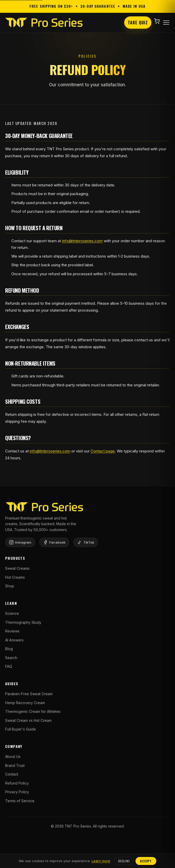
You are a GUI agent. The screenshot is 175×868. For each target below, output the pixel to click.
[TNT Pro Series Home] (44, 23)
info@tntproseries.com (82, 241)
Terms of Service (20, 801)
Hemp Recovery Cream (25, 703)
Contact (12, 774)
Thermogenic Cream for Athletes (33, 711)
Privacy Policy (17, 792)
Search (11, 658)
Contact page (103, 451)
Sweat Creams (17, 568)
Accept (146, 861)
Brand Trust (15, 765)
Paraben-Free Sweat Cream (29, 694)
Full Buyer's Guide (21, 729)
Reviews (12, 631)
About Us (13, 756)
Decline (124, 861)
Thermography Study (23, 622)
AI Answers (14, 640)
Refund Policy (17, 783)
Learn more (101, 861)
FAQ (9, 666)
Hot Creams (15, 577)
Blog (9, 649)
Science (12, 613)
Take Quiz (138, 23)
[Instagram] (20, 542)
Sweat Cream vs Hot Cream (28, 720)
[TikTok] (86, 542)
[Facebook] (54, 542)
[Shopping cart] (157, 23)
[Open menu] (166, 23)
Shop (10, 586)
